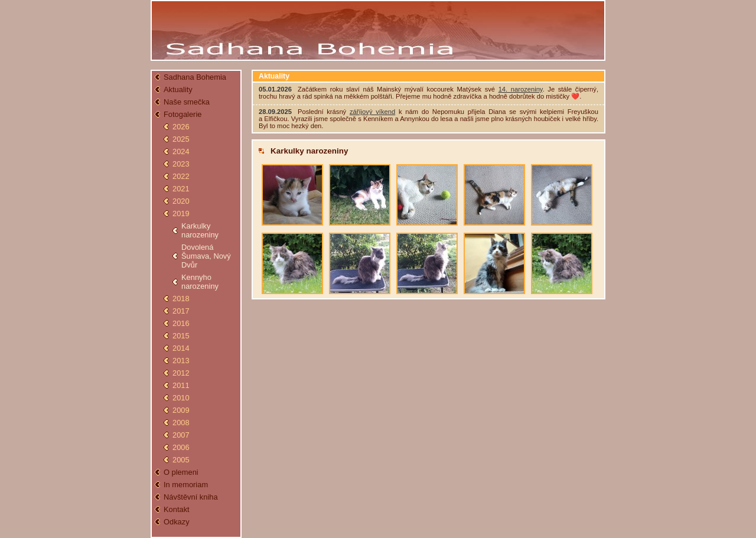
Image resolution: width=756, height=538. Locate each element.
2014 (181, 348)
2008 (181, 423)
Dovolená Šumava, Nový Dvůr (206, 256)
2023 (181, 164)
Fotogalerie (183, 114)
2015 (181, 336)
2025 (181, 139)
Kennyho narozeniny (200, 282)
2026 (181, 127)
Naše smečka (187, 102)
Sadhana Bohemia (195, 77)
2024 (181, 151)
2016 (181, 323)
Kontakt (177, 509)
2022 (181, 176)
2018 (181, 299)
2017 (181, 311)
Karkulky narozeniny (200, 230)
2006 (181, 447)
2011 (181, 385)
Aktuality (178, 89)
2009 (181, 410)
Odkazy (177, 522)
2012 (181, 373)
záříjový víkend (372, 112)
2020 (181, 201)
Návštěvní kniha (191, 497)
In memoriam (186, 485)
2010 (181, 398)
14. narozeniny (521, 89)
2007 (181, 435)
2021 (181, 189)
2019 (181, 213)
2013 (181, 361)
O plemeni (181, 472)
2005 (181, 460)
